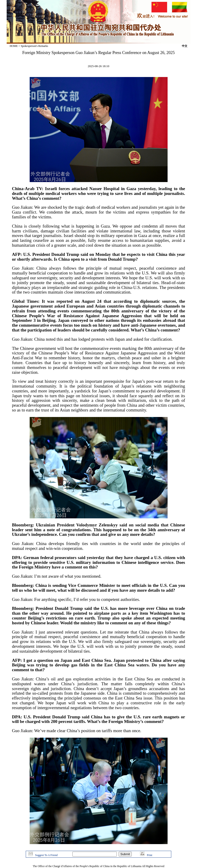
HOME (14, 46)
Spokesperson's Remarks (34, 46)
